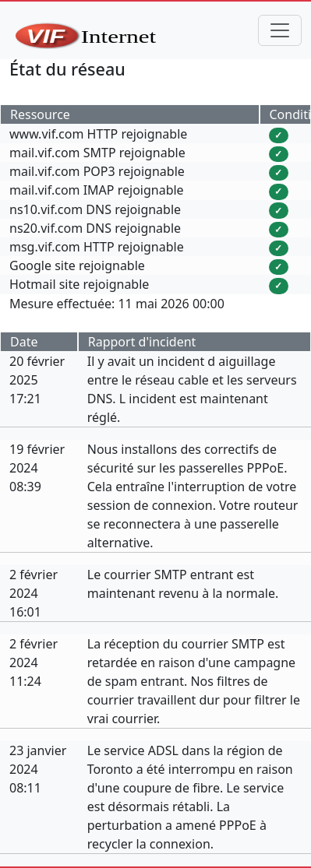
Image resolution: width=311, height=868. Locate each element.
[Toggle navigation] (280, 30)
